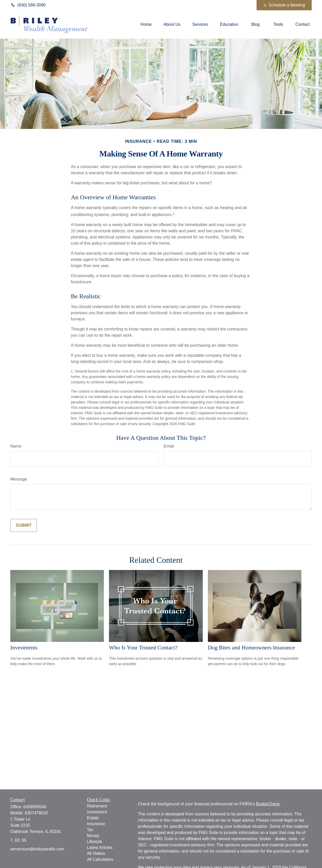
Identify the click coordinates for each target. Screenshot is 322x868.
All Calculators (100, 859)
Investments (24, 647)
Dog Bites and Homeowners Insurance (251, 647)
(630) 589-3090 (28, 5)
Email (169, 446)
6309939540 (35, 807)
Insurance (96, 824)
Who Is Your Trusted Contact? (143, 647)
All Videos (96, 853)
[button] (146, 25)
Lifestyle (95, 842)
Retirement (97, 806)
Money (93, 836)
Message (19, 479)
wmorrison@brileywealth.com (37, 849)
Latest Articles (100, 848)
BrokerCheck (268, 804)
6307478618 (36, 813)
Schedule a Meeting (284, 5)
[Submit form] (24, 525)
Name (16, 446)
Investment (97, 812)
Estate (93, 818)
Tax (90, 830)
